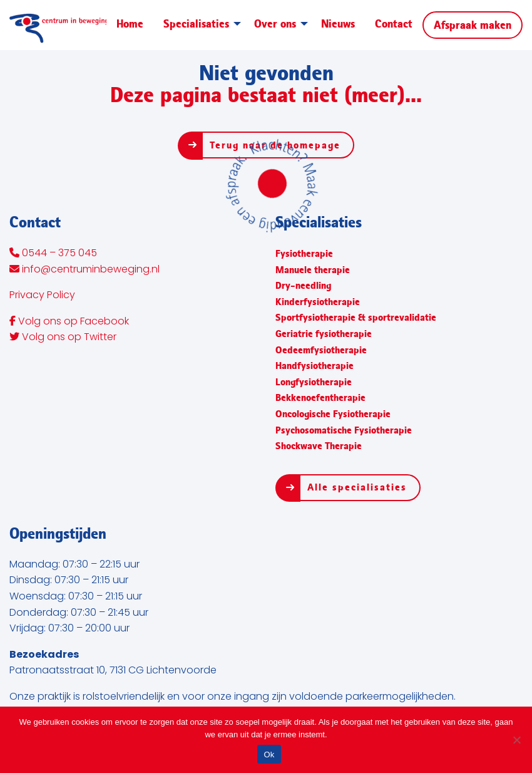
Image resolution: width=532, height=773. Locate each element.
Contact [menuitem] (394, 24)
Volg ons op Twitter (63, 338)
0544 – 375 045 (53, 254)
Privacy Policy (42, 296)
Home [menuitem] (130, 24)
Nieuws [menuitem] (338, 24)
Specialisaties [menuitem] (196, 24)
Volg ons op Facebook (69, 322)
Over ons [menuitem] (275, 24)
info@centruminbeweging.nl (84, 270)
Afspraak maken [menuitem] (473, 25)
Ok (269, 755)
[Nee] (516, 740)
